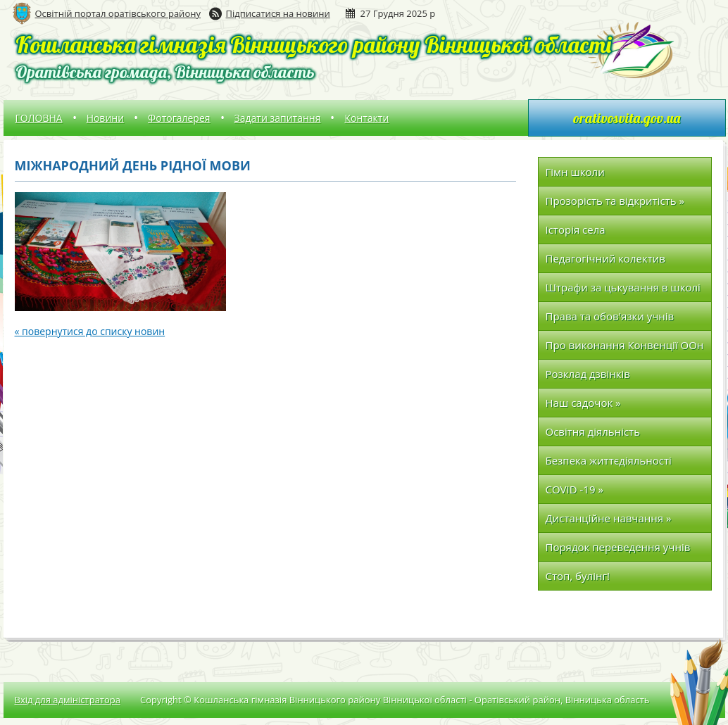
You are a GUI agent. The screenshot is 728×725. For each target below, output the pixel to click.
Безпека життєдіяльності (609, 460)
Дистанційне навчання (609, 518)
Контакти (366, 118)
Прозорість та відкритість (615, 201)
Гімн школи (575, 172)
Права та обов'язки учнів (610, 316)
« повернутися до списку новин (90, 331)
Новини (105, 118)
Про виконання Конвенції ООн (625, 345)
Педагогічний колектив (605, 258)
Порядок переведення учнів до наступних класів (618, 551)
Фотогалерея (179, 118)
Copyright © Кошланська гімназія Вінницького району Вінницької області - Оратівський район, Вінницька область (395, 700)
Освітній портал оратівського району (118, 13)
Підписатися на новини (278, 13)
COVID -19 (575, 489)
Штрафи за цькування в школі (623, 291)
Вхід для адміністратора (68, 700)
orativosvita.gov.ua (627, 118)
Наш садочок (583, 403)
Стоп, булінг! (578, 576)
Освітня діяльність (593, 431)
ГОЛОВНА (39, 118)
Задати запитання (278, 118)
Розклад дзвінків (588, 374)
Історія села (576, 229)
